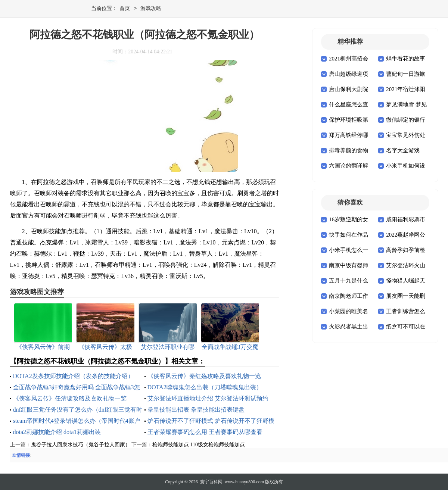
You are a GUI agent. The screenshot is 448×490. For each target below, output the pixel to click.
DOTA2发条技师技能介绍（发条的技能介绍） (73, 376)
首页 (125, 9)
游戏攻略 (151, 9)
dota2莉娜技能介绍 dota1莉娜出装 (57, 432)
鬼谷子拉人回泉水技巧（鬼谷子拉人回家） (81, 445)
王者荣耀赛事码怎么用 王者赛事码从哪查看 (205, 432)
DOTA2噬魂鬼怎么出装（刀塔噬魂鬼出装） (205, 387)
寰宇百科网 (211, 482)
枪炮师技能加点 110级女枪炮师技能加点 (199, 445)
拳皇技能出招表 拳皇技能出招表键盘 (196, 410)
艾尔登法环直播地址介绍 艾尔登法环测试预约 (208, 398)
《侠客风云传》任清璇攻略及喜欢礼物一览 (70, 398)
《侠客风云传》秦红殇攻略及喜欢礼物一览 (204, 376)
